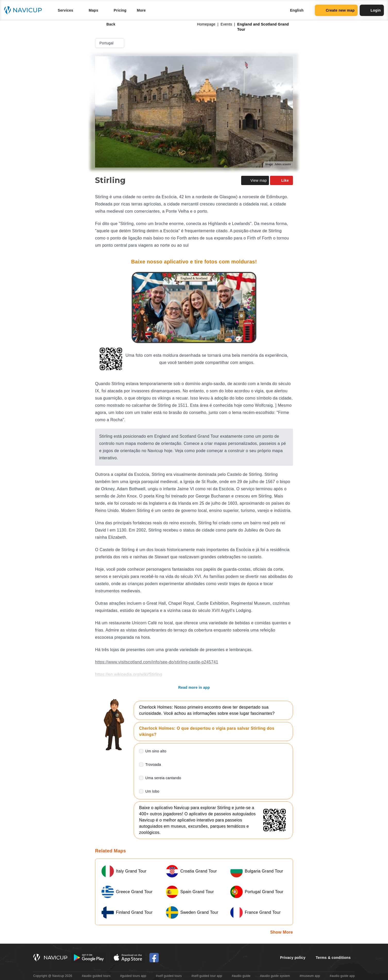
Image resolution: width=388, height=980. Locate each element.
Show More (282, 932)
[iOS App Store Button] (128, 958)
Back (107, 24)
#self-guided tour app (207, 976)
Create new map (336, 10)
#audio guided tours (96, 976)
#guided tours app (133, 976)
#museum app (310, 976)
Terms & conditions (333, 958)
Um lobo (152, 791)
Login (372, 10)
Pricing (120, 10)
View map (255, 180)
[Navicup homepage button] (25, 10)
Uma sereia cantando (163, 778)
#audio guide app (342, 976)
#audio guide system (275, 976)
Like (281, 180)
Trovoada (153, 765)
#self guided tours (169, 976)
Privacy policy (293, 958)
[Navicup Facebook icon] (154, 958)
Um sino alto (156, 751)
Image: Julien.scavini (278, 164)
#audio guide (241, 976)
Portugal (110, 43)
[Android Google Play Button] (89, 958)
